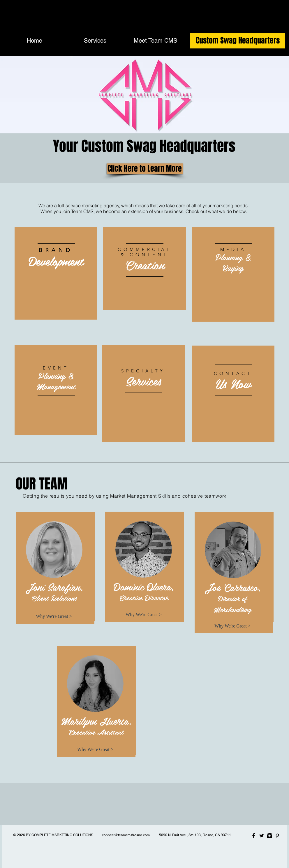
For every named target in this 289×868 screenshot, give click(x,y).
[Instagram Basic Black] (269, 836)
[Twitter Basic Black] (262, 836)
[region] (56, 273)
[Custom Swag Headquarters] (238, 41)
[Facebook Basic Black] (254, 836)
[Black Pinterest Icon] (277, 836)
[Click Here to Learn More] (145, 169)
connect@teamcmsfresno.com (126, 835)
